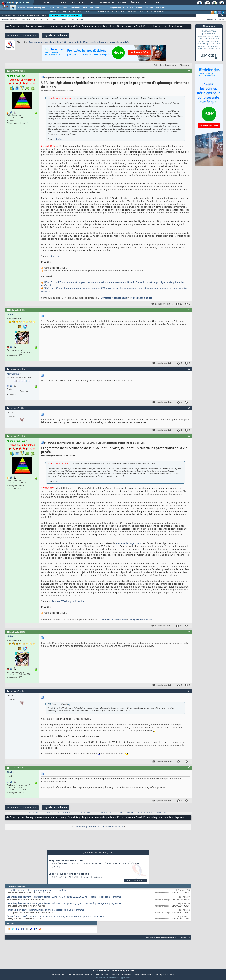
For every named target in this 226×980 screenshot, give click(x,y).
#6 (189, 632)
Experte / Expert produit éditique (69, 874)
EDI (104, 8)
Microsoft (75, 8)
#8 (189, 767)
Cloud (51, 8)
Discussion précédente (86, 827)
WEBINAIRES (75, 12)
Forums (46, 3)
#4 (189, 408)
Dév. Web (95, 8)
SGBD (130, 8)
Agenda (63, 19)
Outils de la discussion (164, 65)
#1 (189, 71)
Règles (80, 19)
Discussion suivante (112, 827)
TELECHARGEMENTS (84, 813)
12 (181, 626)
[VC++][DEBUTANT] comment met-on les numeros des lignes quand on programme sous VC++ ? (55, 917)
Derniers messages (10, 19)
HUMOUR (159, 12)
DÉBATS (132, 12)
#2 (189, 310)
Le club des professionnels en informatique (42, 26)
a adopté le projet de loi (129, 543)
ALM (65, 8)
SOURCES (121, 12)
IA (58, 8)
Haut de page (184, 937)
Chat (92, 3)
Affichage (183, 65)
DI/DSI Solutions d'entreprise (31, 8)
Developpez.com (169, 937)
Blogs (82, 3)
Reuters (59, 139)
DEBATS (118, 813)
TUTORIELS (54, 12)
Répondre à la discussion (22, 36)
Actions (25, 19)
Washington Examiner (73, 601)
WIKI (141, 12)
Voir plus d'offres (136, 881)
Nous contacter (153, 937)
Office (139, 8)
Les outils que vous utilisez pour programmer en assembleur (37, 890)
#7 (189, 691)
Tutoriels (60, 3)
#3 (189, 369)
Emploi (122, 3)
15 (181, 304)
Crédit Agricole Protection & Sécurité (80, 863)
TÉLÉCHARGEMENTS (103, 12)
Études (134, 3)
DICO (149, 12)
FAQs (59, 813)
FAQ (72, 3)
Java (85, 8)
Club (156, 3)
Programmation (117, 8)
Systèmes (161, 8)
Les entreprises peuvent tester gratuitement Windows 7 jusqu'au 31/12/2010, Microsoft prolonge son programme (64, 897)
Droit (146, 3)
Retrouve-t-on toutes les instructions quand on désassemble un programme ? (46, 910)
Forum (13, 26)
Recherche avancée (215, 19)
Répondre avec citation (162, 304)
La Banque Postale (67, 877)
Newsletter (107, 3)
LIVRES (87, 12)
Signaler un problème (55, 35)
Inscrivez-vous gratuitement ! (66, 16)
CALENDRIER (145, 813)
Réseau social (40, 19)
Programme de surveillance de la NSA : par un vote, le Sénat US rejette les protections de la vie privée (79, 42)
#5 (189, 436)
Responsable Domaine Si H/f (66, 860)
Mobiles (149, 8)
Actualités (73, 26)
